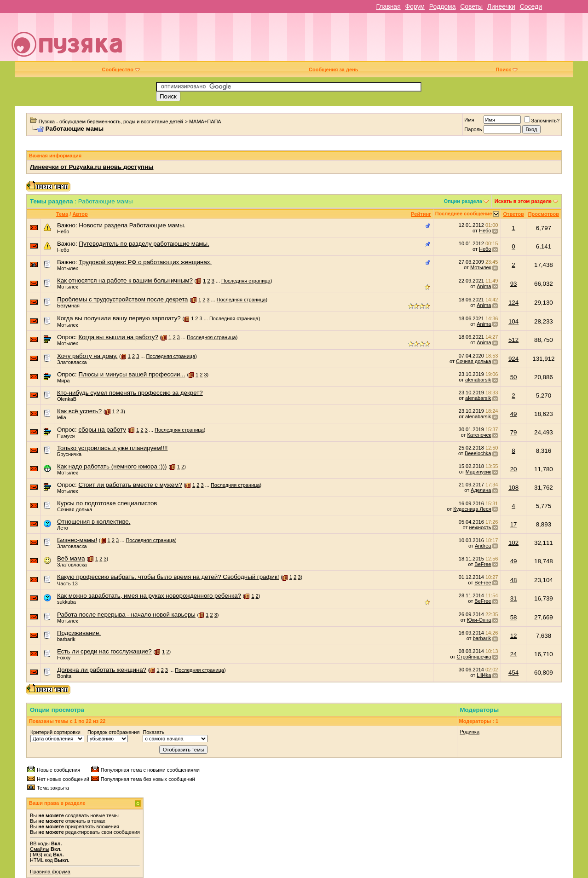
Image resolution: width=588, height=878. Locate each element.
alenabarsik (478, 380)
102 (513, 543)
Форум (415, 6)
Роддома (443, 6)
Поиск (507, 69)
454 (513, 673)
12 (514, 636)
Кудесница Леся (472, 509)
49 (514, 414)
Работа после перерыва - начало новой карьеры (126, 615)
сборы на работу (102, 430)
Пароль (473, 129)
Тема (62, 214)
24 (514, 654)
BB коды (40, 843)
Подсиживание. (79, 633)
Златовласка (72, 362)
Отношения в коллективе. (94, 522)
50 (514, 377)
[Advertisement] (359, 40)
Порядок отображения (113, 732)
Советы (471, 6)
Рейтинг (421, 214)
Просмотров (544, 214)
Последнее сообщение (464, 214)
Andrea (483, 546)
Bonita (64, 676)
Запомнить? (542, 121)
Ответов (513, 214)
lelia (62, 417)
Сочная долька (473, 361)
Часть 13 (67, 583)
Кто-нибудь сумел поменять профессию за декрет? (130, 393)
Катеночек (479, 435)
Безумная (68, 306)
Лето (63, 528)
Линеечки (501, 6)
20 (514, 469)
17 (514, 524)
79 (514, 432)
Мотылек (67, 268)
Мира (63, 381)
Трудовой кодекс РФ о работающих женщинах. (145, 262)
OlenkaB (67, 399)
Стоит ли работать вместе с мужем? (130, 485)
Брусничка (69, 454)
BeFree (483, 564)
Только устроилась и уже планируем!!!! (112, 448)
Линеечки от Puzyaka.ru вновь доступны (92, 167)
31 (514, 598)
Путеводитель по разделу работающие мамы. (144, 244)
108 (513, 488)
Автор (80, 214)
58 (514, 617)
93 (514, 284)
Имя (469, 120)
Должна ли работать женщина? (102, 670)
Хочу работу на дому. (87, 356)
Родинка (470, 732)
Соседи (531, 6)
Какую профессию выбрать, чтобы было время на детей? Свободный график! (168, 577)
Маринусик (478, 472)
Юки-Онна (479, 620)
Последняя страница (246, 281)
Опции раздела (463, 201)
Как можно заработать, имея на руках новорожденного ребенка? (149, 596)
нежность (480, 527)
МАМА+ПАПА (205, 121)
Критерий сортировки (55, 732)
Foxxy (64, 658)
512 (513, 340)
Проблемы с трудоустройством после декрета (123, 299)
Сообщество (121, 69)
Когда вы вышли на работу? (118, 337)
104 (513, 321)
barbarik (66, 639)
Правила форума (50, 872)
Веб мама (71, 558)
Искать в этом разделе (523, 201)
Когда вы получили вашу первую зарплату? (119, 318)
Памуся (66, 436)
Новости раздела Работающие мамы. (132, 225)
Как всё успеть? (79, 411)
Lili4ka (484, 675)
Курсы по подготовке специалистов (107, 503)
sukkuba (66, 602)
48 (514, 580)
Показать (153, 732)
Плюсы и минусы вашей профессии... (132, 374)
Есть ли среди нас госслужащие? (104, 651)
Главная (388, 6)
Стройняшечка (474, 657)
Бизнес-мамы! (77, 540)
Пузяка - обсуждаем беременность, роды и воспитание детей (111, 121)
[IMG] (36, 855)
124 (513, 303)
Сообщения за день (333, 69)
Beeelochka (478, 453)
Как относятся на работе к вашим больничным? (125, 280)
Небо (63, 231)
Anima (484, 286)
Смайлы (40, 849)
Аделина (481, 490)
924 (513, 359)
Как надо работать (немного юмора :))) (112, 466)
